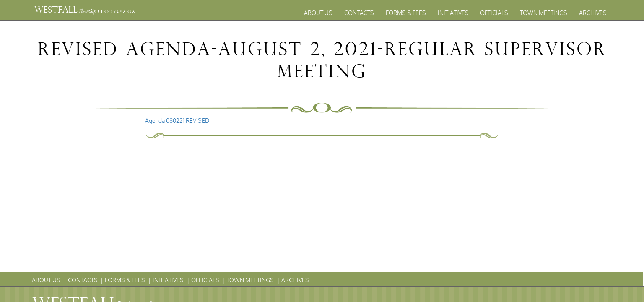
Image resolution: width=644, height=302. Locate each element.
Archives (593, 13)
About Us (318, 13)
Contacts (359, 13)
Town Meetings (544, 13)
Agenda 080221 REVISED (177, 121)
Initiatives (453, 13)
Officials (494, 13)
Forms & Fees (406, 13)
